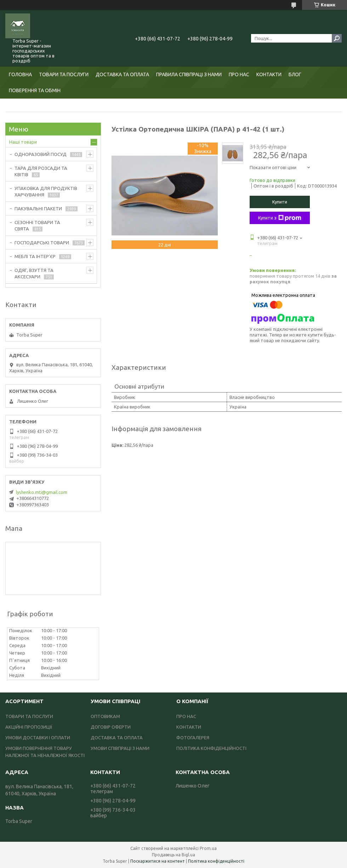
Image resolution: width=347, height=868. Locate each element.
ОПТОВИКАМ (105, 716)
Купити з (280, 218)
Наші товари (23, 142)
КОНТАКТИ (269, 74)
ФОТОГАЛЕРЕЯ (193, 738)
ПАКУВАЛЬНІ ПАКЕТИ (38, 208)
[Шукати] (337, 38)
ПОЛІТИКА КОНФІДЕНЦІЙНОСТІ (211, 748)
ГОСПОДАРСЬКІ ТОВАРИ (42, 243)
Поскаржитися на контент (158, 861)
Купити (280, 202)
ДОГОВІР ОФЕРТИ (111, 727)
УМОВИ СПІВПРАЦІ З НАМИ (120, 748)
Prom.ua (208, 848)
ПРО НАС (239, 74)
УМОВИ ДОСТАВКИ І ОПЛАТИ (38, 738)
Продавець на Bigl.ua (173, 855)
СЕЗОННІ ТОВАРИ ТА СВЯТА (37, 226)
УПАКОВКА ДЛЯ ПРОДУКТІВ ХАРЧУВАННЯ (46, 191)
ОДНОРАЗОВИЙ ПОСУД (41, 154)
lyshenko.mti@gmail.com (42, 492)
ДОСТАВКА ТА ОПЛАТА (122, 74)
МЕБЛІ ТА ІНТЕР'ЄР (35, 256)
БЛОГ (295, 74)
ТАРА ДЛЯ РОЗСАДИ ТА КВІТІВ (41, 171)
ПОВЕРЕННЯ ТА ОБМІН (35, 90)
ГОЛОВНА (20, 74)
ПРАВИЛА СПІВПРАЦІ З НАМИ (189, 74)
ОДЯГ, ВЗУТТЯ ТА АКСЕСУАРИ (34, 273)
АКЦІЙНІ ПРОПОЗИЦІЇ (29, 727)
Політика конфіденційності (216, 861)
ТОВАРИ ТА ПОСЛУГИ (64, 74)
